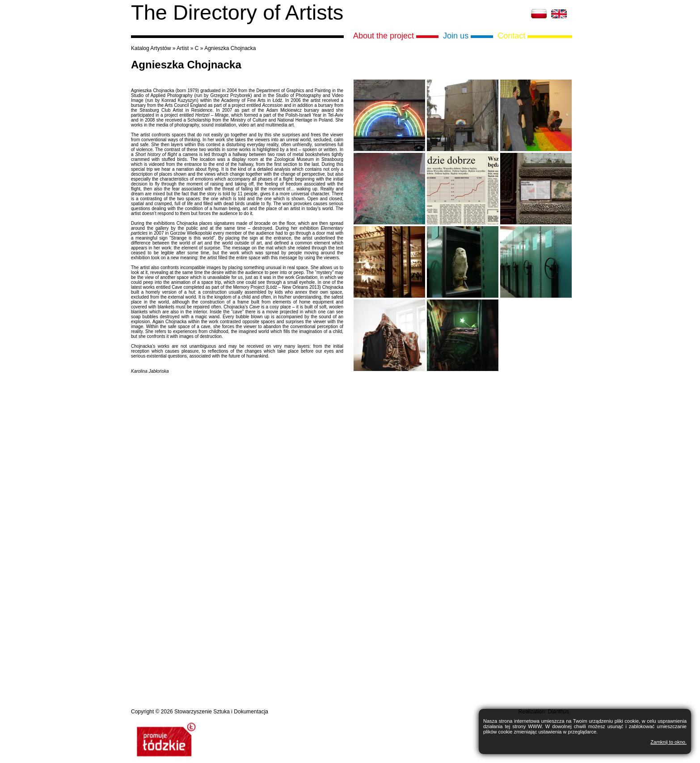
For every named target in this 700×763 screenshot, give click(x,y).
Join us (456, 36)
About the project (384, 36)
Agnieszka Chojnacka (230, 48)
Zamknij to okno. (668, 742)
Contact (511, 36)
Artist (183, 48)
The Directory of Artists (237, 12)
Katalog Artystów (151, 48)
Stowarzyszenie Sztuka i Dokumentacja (221, 712)
